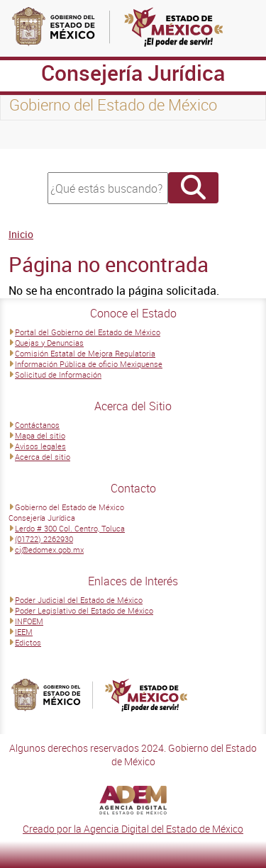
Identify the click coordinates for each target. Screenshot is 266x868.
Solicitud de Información (58, 374)
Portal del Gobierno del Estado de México (88, 332)
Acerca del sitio (43, 457)
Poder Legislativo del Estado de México (84, 610)
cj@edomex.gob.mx (49, 549)
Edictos (28, 642)
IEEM (24, 632)
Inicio (21, 234)
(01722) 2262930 (44, 539)
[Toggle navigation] (28, 135)
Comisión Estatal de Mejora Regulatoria (85, 353)
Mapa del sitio (40, 435)
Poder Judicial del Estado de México (79, 600)
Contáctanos (37, 425)
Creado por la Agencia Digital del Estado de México (133, 829)
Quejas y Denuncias (49, 343)
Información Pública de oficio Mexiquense (89, 364)
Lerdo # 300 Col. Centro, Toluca (70, 528)
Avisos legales (40, 446)
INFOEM (29, 621)
